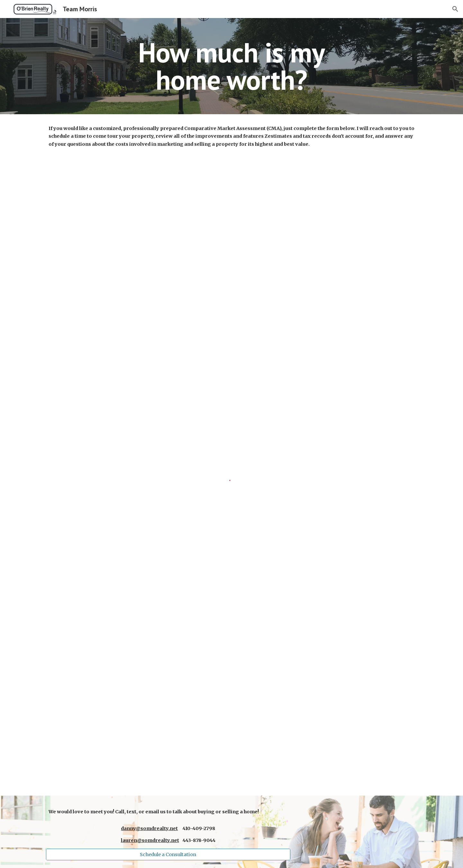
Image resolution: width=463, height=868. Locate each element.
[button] (455, 9)
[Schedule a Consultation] (168, 854)
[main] (232, 66)
